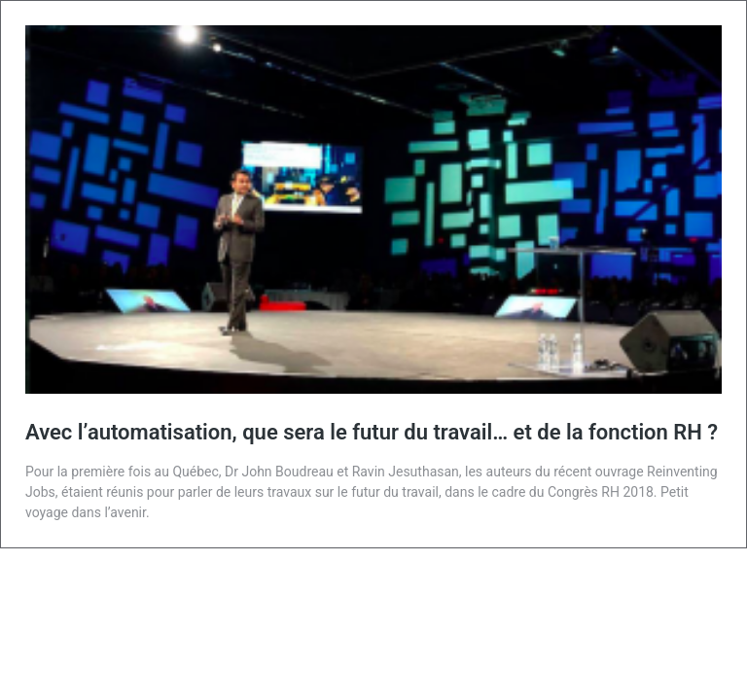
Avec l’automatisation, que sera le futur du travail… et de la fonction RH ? (372, 432)
